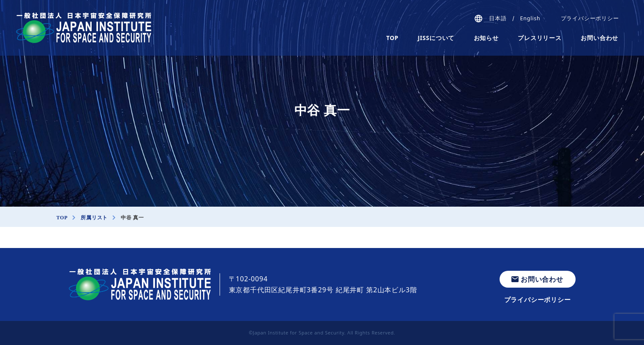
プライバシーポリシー (590, 18)
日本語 (498, 18)
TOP (393, 38)
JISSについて (436, 38)
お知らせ (486, 38)
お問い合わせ (599, 38)
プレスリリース (540, 38)
